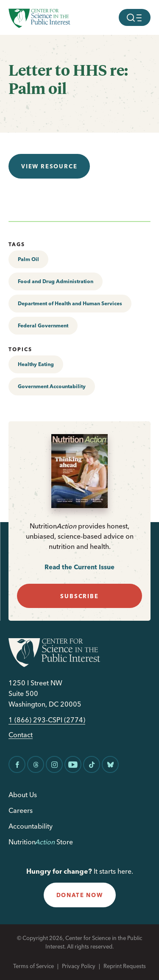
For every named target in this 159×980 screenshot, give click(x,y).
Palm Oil (28, 259)
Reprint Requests (125, 966)
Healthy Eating (36, 364)
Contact (21, 735)
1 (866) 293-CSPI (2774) (47, 720)
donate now (80, 895)
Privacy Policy (79, 966)
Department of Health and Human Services (70, 303)
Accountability (31, 826)
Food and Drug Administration (56, 281)
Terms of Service (33, 966)
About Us (23, 795)
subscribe (79, 596)
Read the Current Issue (79, 567)
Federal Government (43, 325)
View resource (49, 166)
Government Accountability (52, 386)
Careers (21, 810)
